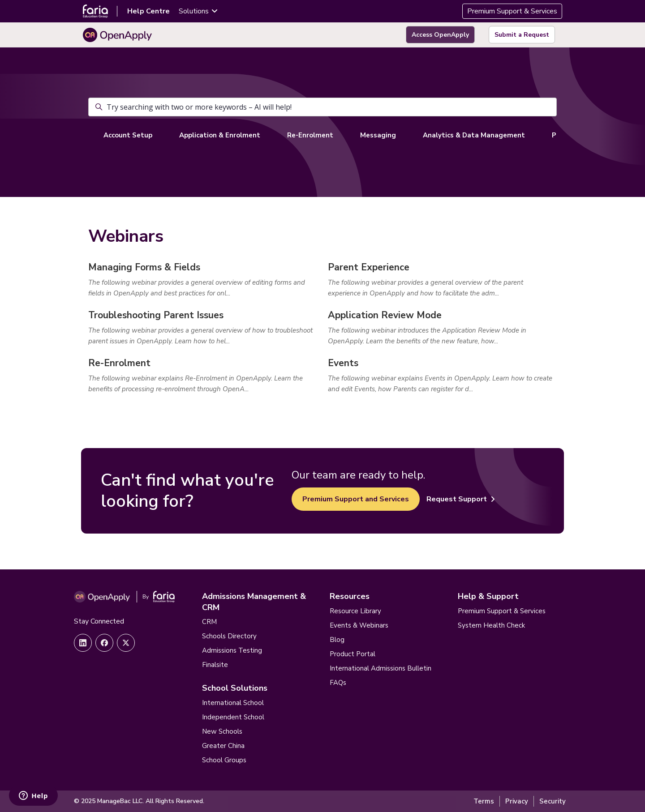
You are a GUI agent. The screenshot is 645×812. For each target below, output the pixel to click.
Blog (337, 640)
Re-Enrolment (310, 135)
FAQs (338, 683)
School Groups (224, 760)
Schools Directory (229, 636)
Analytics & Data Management (474, 135)
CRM (209, 622)
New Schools (222, 731)
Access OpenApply (440, 35)
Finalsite (215, 665)
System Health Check (491, 625)
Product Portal (353, 654)
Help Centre (148, 11)
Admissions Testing (232, 650)
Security (553, 801)
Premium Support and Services (356, 499)
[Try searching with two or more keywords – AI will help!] (322, 107)
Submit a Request (522, 35)
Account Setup (128, 135)
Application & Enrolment (220, 135)
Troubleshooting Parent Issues (156, 315)
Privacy (517, 801)
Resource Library (355, 611)
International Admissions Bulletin (381, 668)
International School (233, 703)
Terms (484, 801)
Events (343, 363)
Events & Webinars (359, 625)
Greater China (223, 746)
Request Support (461, 499)
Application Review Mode (385, 315)
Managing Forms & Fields (144, 267)
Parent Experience (369, 267)
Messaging (378, 135)
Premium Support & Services (512, 11)
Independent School (233, 717)
